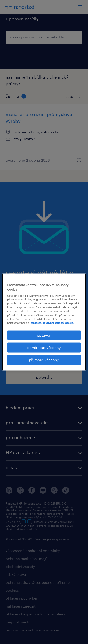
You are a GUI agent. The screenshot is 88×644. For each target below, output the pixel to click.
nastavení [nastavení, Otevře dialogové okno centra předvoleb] (44, 335)
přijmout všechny (44, 360)
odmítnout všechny (44, 347)
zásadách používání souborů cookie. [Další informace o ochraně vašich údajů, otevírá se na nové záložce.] (52, 323)
